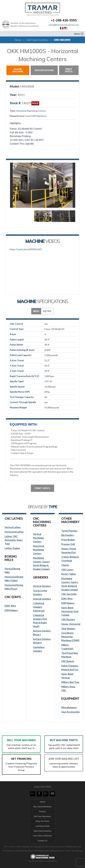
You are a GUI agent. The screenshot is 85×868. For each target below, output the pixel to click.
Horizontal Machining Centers (31, 111)
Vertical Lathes (13, 527)
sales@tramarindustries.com (64, 25)
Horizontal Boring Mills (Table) (14, 579)
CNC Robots (68, 661)
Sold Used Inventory (37, 40)
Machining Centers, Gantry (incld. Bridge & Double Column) (41, 564)
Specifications (44, 70)
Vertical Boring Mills (12, 571)
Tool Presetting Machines (70, 655)
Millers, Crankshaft (67, 647)
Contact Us (42, 841)
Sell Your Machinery (42, 816)
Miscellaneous (69, 707)
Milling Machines (57, 851)
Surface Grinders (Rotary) (42, 641)
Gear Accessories (71, 712)
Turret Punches (69, 531)
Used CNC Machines (24, 851)
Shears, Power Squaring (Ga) (69, 551)
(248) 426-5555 (43, 787)
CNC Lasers (67, 570)
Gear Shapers (68, 629)
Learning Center (42, 826)
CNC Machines (8, 851)
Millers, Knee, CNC (68, 689)
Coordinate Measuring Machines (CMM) (70, 637)
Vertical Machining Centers (38, 538)
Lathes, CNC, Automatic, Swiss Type (14, 540)
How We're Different (42, 836)
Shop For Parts (42, 821)
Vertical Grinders (42, 586)
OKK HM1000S (62, 40)
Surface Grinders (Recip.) (42, 633)
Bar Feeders (68, 535)
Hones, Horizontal (71, 624)
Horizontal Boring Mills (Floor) (14, 587)
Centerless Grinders (39, 649)
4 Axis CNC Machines (74, 851)
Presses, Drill (68, 544)
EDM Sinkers (11, 610)
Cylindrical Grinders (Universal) (39, 607)
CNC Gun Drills (69, 594)
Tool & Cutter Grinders (40, 592)
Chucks (65, 565)
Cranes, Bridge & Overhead (70, 559)
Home (18, 40)
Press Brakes (68, 540)
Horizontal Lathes (14, 532)
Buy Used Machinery (42, 807)
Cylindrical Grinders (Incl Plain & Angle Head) (40, 621)
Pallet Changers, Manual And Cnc (70, 668)
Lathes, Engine (12, 548)
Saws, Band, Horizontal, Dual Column (70, 611)
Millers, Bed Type (70, 682)
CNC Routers (68, 620)
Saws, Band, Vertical (68, 676)
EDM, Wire (10, 606)
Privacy (42, 811)
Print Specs (69, 70)
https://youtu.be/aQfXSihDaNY (26, 249)
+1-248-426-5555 (64, 20)
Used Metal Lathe (42, 851)
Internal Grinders (42, 599)
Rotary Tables (69, 574)
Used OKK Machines (36, 116)
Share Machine (18, 70)
